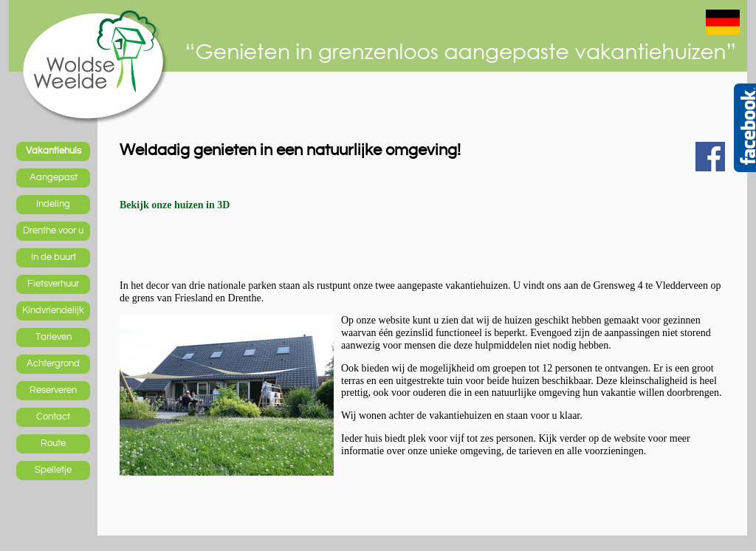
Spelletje (53, 470)
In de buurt (54, 257)
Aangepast (54, 177)
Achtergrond (53, 363)
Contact (53, 417)
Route (53, 443)
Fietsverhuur (53, 284)
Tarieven (54, 337)
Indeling (53, 204)
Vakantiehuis (54, 151)
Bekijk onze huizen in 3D (175, 205)
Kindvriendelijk (53, 310)
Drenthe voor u (53, 230)
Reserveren (53, 390)
